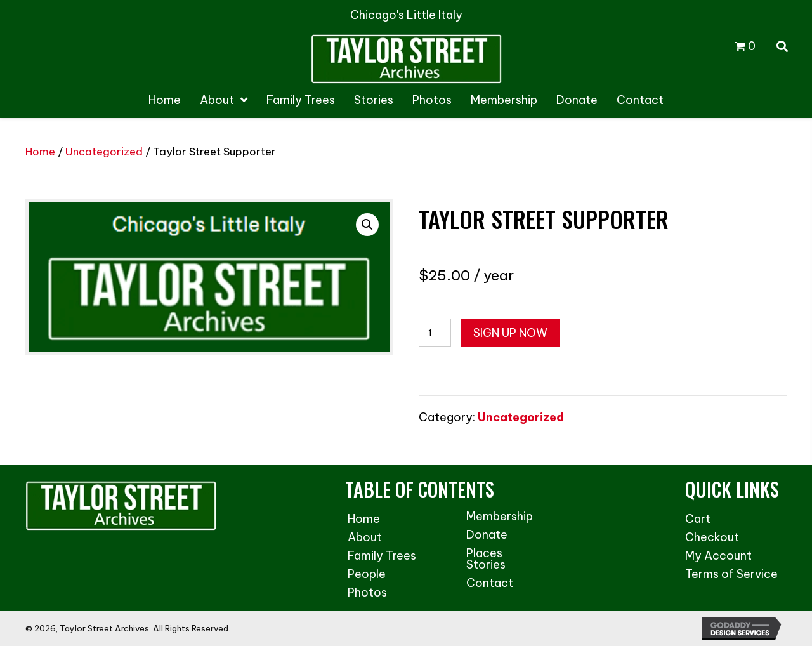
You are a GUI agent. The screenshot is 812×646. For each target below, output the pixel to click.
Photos (367, 592)
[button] (367, 225)
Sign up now (510, 333)
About (365, 537)
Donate (487, 535)
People (367, 574)
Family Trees (382, 556)
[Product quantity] (435, 333)
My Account (718, 556)
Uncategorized (104, 151)
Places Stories (486, 559)
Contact (490, 583)
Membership (500, 516)
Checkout (712, 537)
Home (40, 151)
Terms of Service (731, 574)
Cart (698, 519)
